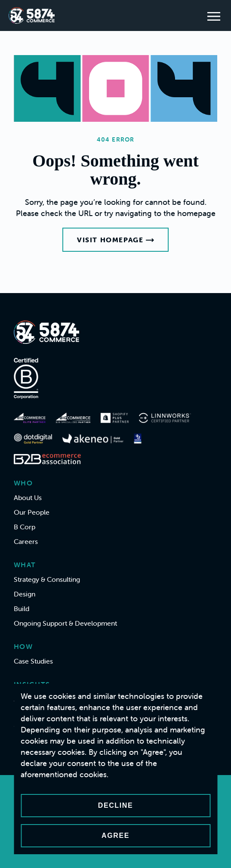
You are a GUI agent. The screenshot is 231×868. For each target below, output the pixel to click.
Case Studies (33, 661)
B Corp (25, 527)
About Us (28, 497)
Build (22, 609)
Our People (32, 512)
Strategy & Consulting (47, 579)
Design (25, 594)
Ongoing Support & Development (65, 623)
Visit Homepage (115, 240)
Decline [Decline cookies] (115, 805)
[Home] (32, 15)
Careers (26, 541)
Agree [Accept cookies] (115, 836)
